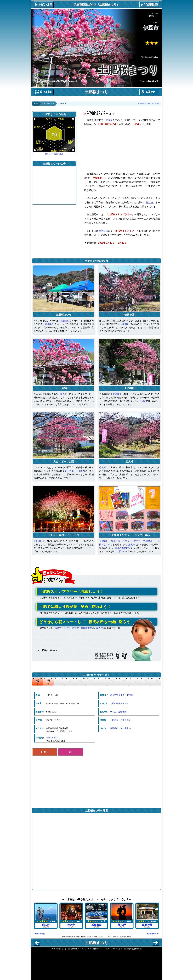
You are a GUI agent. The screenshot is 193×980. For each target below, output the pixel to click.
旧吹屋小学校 (129, 949)
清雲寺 (76, 628)
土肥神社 (115, 394)
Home (36, 104)
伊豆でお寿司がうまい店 (61, 949)
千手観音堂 (41, 934)
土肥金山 (103, 231)
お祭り (45, 752)
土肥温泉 (108, 120)
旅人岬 (132, 545)
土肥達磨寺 (86, 628)
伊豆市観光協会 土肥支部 (122, 695)
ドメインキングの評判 (114, 949)
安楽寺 (58, 628)
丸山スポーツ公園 (74, 471)
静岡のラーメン (98, 949)
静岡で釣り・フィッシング (81, 949)
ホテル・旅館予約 (118, 712)
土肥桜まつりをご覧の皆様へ (150, 104)
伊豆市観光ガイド (48, 104)
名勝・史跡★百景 (79, 937)
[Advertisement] (122, 149)
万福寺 (61, 394)
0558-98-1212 (52, 738)
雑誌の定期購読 (126, 937)
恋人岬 (103, 468)
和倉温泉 (138, 949)
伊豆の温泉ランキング (95, 937)
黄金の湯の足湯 (123, 548)
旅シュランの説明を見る (54, 154)
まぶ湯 (67, 628)
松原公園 (47, 324)
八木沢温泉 (126, 720)
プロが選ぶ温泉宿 (112, 937)
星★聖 (155, 81)
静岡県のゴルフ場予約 (120, 728)
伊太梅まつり (152, 934)
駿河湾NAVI (66, 937)
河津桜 (150, 202)
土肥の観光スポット (119, 703)
